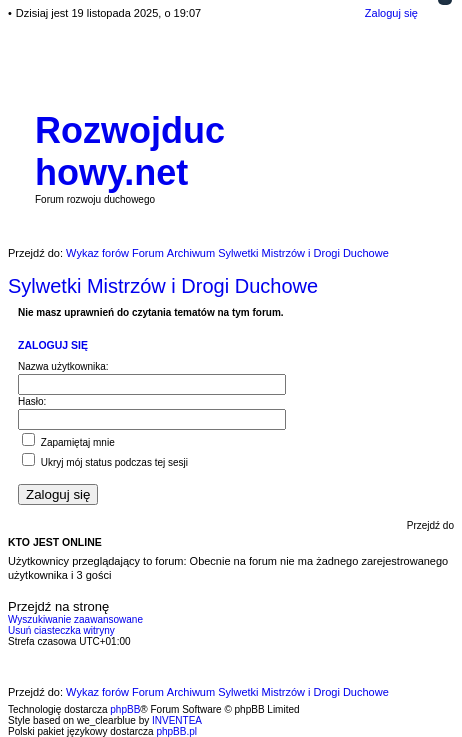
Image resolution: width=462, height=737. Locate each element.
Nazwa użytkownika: (63, 366)
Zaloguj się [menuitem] (391, 13)
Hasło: (32, 401)
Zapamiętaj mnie (68, 442)
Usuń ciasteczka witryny (61, 630)
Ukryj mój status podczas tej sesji (105, 462)
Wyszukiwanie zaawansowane (75, 619)
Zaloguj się (53, 345)
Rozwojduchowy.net (130, 151)
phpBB (125, 709)
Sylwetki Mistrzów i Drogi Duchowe (163, 286)
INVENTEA (177, 720)
